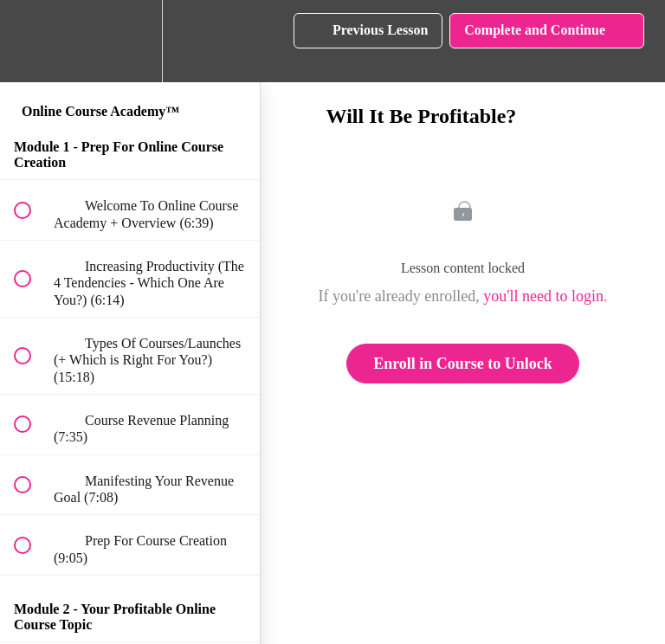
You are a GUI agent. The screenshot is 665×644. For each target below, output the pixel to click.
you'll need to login (543, 296)
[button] (32, 41)
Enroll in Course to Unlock (463, 364)
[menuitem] (130, 41)
